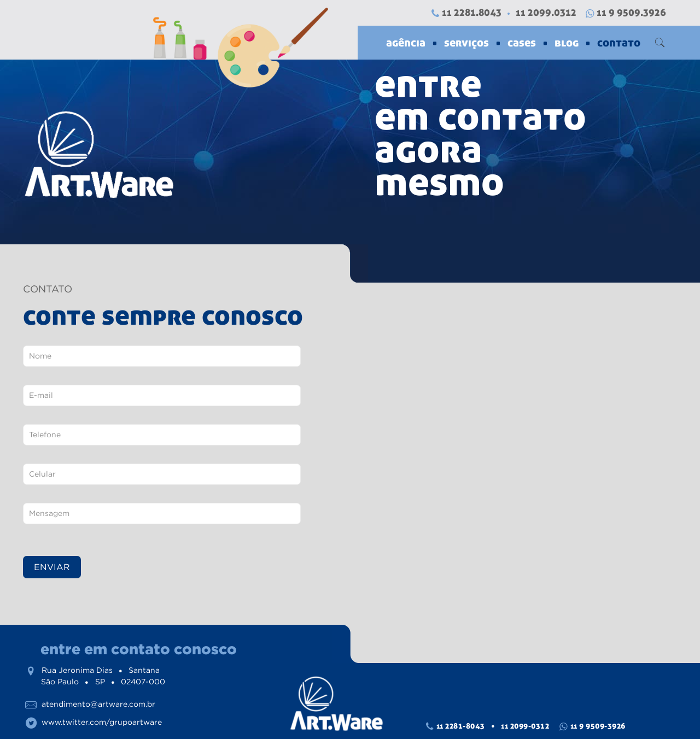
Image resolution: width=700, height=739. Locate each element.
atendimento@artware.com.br (98, 704)
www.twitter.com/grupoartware (102, 722)
